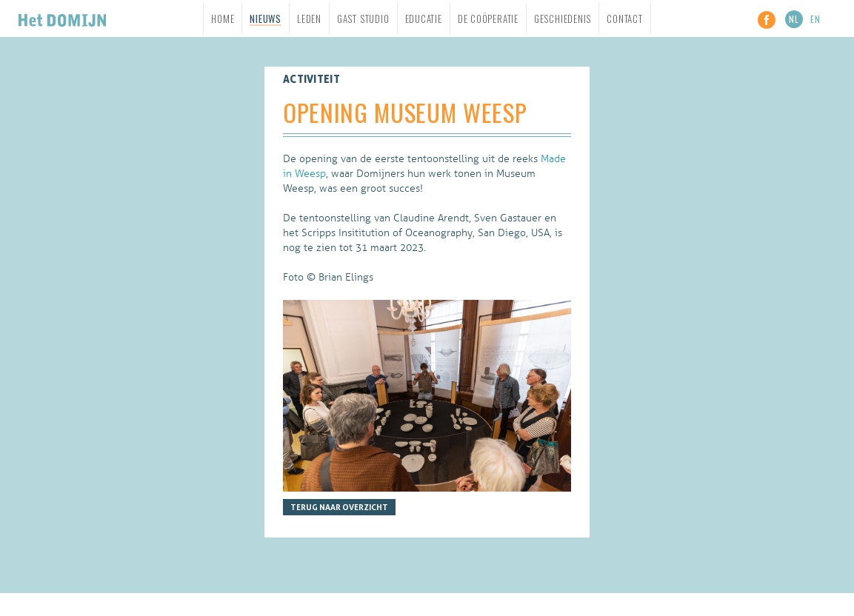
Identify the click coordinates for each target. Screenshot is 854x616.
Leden (309, 19)
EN (815, 19)
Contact (624, 19)
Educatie (424, 19)
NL (794, 19)
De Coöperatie (488, 19)
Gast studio (363, 19)
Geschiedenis (563, 19)
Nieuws (266, 19)
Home (223, 19)
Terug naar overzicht (339, 507)
